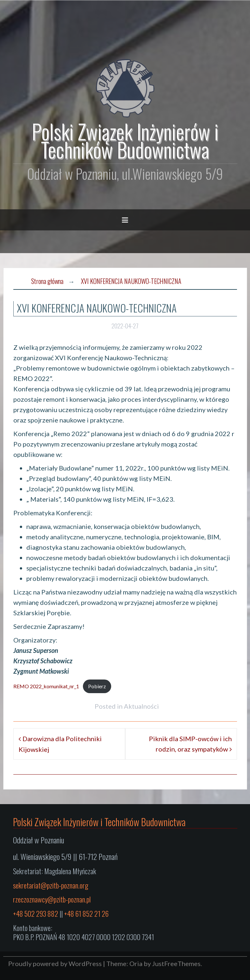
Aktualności (141, 706)
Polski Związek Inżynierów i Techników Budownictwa (125, 140)
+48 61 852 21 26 (86, 913)
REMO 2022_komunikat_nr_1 (46, 686)
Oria (136, 963)
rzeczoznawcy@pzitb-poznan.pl (52, 899)
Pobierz (97, 686)
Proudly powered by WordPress (55, 963)
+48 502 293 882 (36, 913)
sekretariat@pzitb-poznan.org (51, 885)
